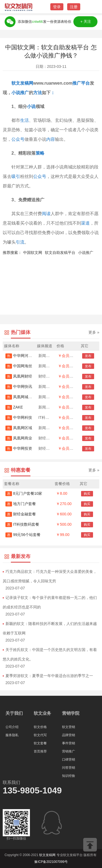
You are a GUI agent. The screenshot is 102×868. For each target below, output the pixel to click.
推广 (77, 83)
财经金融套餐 (21, 514)
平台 (85, 83)
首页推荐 (40, 751)
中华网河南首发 (23, 356)
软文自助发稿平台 (60, 253)
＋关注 (86, 22)
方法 (38, 93)
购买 (87, 494)
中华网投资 (19, 448)
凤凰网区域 (19, 428)
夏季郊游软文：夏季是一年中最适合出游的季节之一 (49, 676)
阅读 (46, 214)
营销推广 (69, 751)
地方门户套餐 (21, 504)
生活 (24, 120)
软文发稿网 (22, 83)
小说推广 (86, 253)
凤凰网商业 (19, 438)
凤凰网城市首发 (23, 397)
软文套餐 (40, 743)
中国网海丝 (19, 366)
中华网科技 (19, 417)
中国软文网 (33, 253)
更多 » (94, 332)
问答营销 (69, 768)
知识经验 (69, 776)
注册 (74, 7)
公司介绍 (12, 727)
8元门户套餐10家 (24, 493)
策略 (40, 153)
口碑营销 (69, 759)
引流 (20, 242)
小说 (16, 93)
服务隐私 (12, 735)
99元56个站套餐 (23, 535)
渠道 (85, 223)
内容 (51, 139)
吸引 (16, 176)
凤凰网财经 (19, 376)
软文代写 (40, 735)
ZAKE (14, 407)
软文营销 (69, 727)
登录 (57, 7)
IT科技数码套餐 (22, 524)
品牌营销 (69, 735)
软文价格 (40, 727)
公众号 (18, 139)
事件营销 (69, 743)
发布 (88, 356)
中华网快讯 (19, 387)
